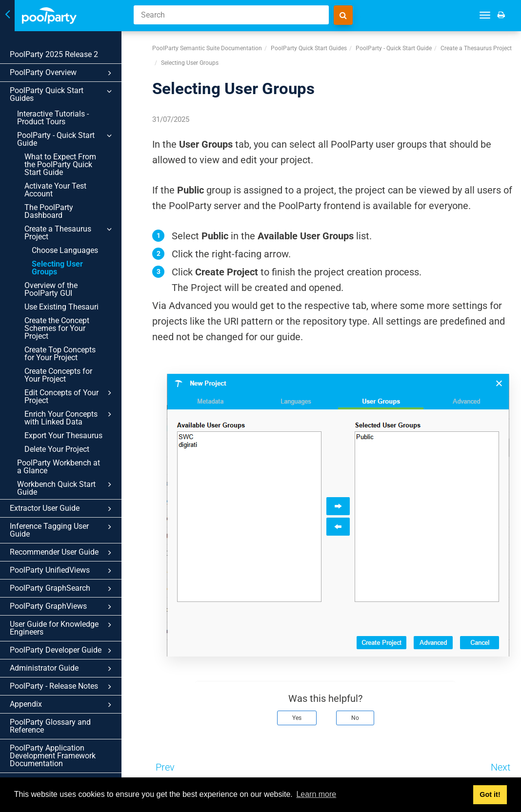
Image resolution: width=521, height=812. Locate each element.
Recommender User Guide (67, 522)
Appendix (67, 674)
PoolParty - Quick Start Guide (70, 131)
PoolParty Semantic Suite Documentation (207, 48)
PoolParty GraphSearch (67, 558)
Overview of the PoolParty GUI (51, 274)
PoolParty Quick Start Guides (67, 91)
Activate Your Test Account (55, 182)
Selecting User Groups (71, 256)
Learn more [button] (316, 794)
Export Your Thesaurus (63, 412)
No (355, 718)
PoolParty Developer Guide (67, 619)
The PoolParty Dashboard (49, 203)
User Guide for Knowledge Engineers (67, 597)
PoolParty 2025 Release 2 (54, 54)
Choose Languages (65, 242)
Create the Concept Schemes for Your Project (68, 309)
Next (501, 767)
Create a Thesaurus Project (74, 225)
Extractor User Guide (67, 485)
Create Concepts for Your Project (67, 352)
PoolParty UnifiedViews (67, 540)
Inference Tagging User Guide (67, 503)
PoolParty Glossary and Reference (50, 695)
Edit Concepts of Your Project (74, 373)
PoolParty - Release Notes (67, 656)
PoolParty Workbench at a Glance (62, 443)
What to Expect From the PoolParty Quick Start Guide (67, 157)
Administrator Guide (67, 638)
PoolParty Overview (67, 73)
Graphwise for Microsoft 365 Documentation (59, 754)
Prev (165, 767)
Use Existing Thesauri (61, 291)
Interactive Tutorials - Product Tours (53, 110)
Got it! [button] (490, 794)
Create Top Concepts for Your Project (66, 330)
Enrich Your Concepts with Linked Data (74, 394)
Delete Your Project (57, 426)
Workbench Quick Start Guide (70, 464)
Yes (297, 718)
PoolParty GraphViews (67, 576)
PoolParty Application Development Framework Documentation (53, 725)
